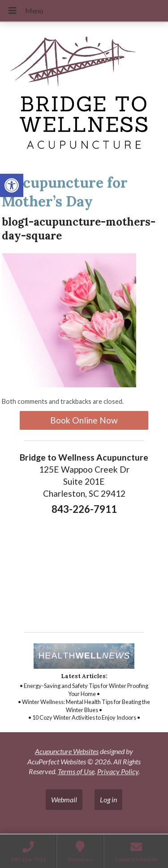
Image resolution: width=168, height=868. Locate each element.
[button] (12, 185)
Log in (108, 799)
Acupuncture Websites (67, 751)
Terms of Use (76, 771)
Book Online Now (84, 420)
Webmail (64, 799)
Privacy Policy (118, 771)
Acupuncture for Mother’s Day (65, 192)
